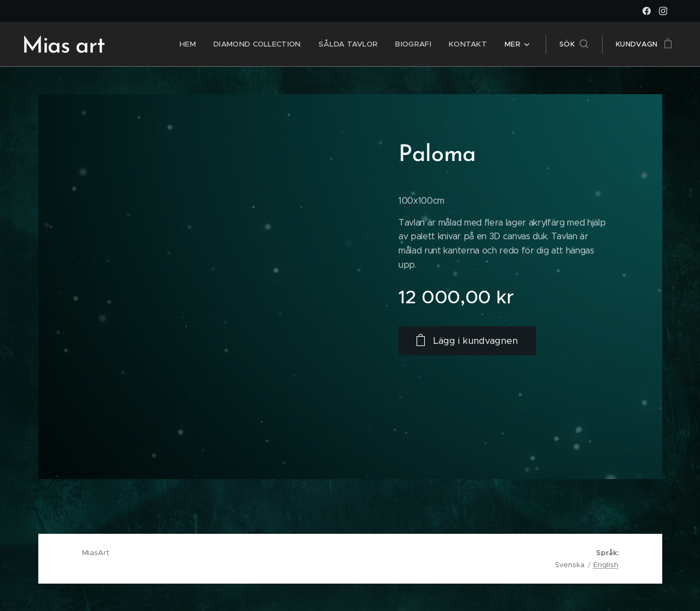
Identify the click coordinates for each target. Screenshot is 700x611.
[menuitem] (196, 44)
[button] (574, 44)
